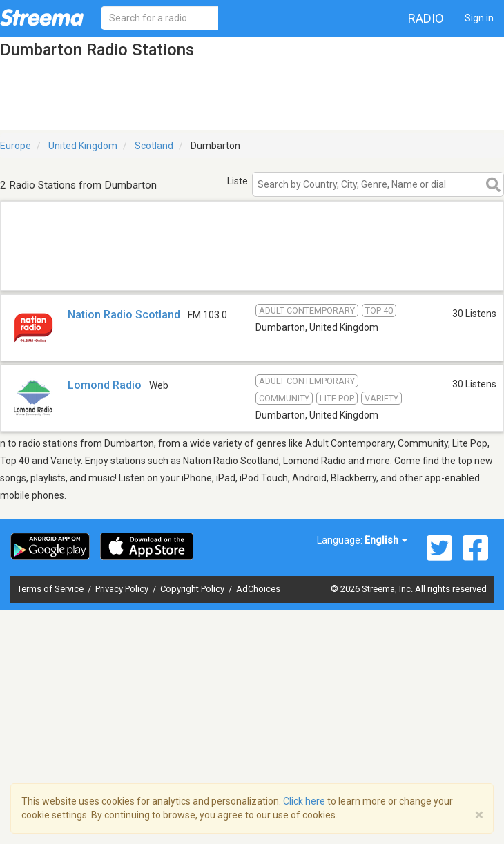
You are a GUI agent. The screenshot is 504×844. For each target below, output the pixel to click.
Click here (304, 801)
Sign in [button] (479, 18)
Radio (426, 18)
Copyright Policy (193, 589)
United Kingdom (83, 146)
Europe (16, 146)
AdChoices (258, 589)
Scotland (154, 146)
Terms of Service (51, 589)
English (386, 540)
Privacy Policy (123, 589)
